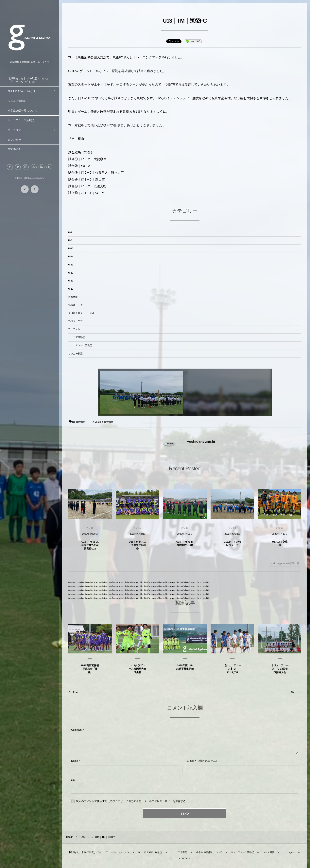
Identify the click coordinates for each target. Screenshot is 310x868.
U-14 (71, 257)
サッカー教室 (75, 354)
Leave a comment (104, 422)
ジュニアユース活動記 (80, 345)
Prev (73, 692)
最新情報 (73, 297)
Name (75, 761)
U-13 (71, 265)
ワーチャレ (74, 329)
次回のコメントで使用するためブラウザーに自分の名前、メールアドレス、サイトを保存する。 (132, 801)
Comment (77, 730)
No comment (79, 422)
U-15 (71, 248)
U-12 (71, 273)
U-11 (71, 281)
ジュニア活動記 (77, 337)
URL (74, 780)
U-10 (71, 289)
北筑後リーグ (75, 305)
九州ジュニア (75, 321)
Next (296, 692)
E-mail (190, 761)
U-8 (70, 240)
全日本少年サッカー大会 (81, 313)
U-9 (70, 232)
